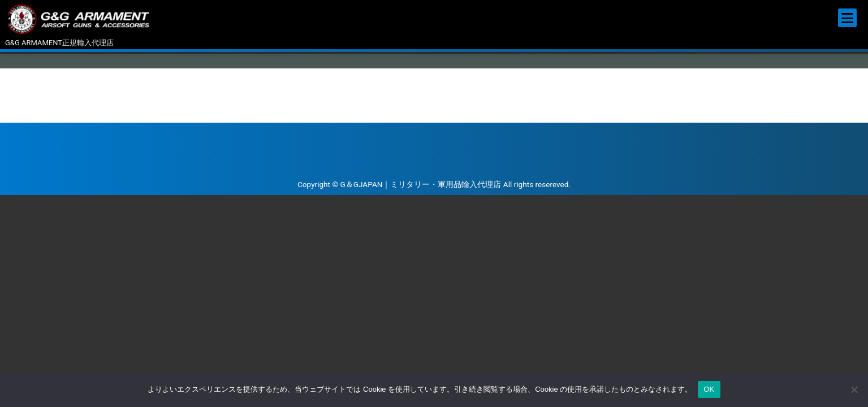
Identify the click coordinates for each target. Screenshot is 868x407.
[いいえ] (854, 389)
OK (709, 389)
